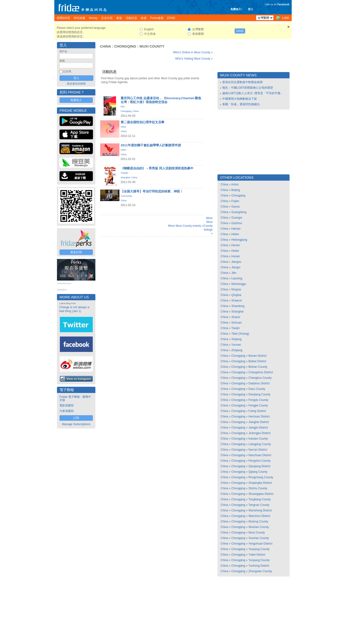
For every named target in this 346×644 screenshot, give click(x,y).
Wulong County (258, 521)
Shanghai (125, 178)
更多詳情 (76, 252)
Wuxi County (152, 46)
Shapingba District (260, 483)
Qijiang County (258, 472)
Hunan (236, 256)
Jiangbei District (259, 422)
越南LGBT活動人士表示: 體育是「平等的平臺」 (253, 93)
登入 (251, 9)
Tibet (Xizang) (240, 334)
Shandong (238, 306)
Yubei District (257, 555)
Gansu (236, 207)
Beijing (236, 190)
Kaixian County (258, 439)
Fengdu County (258, 400)
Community (126, 196)
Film (123, 107)
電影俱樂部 (67, 405)
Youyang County (259, 549)
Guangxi (237, 218)
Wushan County (259, 527)
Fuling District (257, 411)
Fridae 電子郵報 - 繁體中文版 (75, 398)
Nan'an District (258, 450)
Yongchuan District (260, 544)
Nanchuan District (260, 455)
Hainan (236, 229)
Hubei (235, 251)
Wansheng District (260, 510)
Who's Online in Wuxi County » (193, 52)
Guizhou (237, 223)
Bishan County (258, 367)
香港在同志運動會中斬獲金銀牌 (242, 82)
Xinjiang (237, 339)
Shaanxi (237, 301)
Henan (236, 245)
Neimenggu (239, 284)
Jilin (234, 273)
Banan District (257, 356)
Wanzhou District (259, 516)
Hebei (235, 234)
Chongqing (125, 46)
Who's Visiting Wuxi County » (194, 59)
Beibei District (257, 361)
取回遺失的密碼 (76, 84)
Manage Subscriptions (76, 424)
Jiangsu (236, 262)
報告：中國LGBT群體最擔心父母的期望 (248, 88)
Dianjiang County (259, 394)
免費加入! (236, 9)
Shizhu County (258, 488)
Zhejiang (237, 350)
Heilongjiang (239, 240)
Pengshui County (259, 461)
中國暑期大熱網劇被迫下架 (240, 99)
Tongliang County (260, 499)
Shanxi (236, 317)
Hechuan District (259, 417)
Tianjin (235, 328)
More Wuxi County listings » (208, 226)
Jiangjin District (258, 428)
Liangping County (260, 444)
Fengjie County (258, 405)
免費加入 (76, 100)
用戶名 (63, 51)
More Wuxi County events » (186, 226)
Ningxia (236, 289)
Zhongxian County (260, 571)
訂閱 (76, 418)
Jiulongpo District (259, 433)
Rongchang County (261, 477)
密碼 (62, 61)
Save (240, 31)
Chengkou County (260, 378)
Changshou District (261, 372)
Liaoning (237, 278)
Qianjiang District (259, 466)
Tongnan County (259, 505)
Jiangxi (236, 267)
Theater (124, 173)
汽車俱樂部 (67, 411)
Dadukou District (259, 383)
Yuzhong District (259, 566)
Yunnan (236, 345)
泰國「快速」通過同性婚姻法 (241, 104)
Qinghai (236, 295)
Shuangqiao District (261, 494)
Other (123, 127)
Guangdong (239, 212)
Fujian (235, 201)
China (105, 46)
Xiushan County (259, 538)
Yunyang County (259, 560)
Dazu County (257, 389)
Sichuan (237, 323)
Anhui (235, 184)
